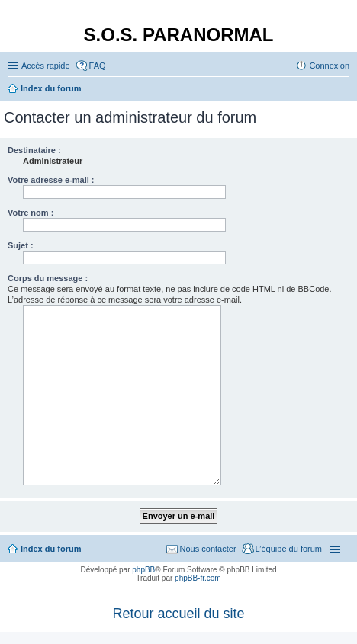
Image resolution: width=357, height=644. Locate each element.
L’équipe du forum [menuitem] (289, 549)
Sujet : (21, 245)
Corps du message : (48, 278)
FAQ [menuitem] (98, 66)
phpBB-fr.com (198, 578)
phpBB (143, 570)
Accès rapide (46, 66)
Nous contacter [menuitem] (208, 549)
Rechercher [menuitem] (343, 90)
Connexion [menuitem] (329, 66)
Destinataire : (34, 150)
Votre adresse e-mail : (51, 180)
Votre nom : (31, 213)
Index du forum (51, 549)
